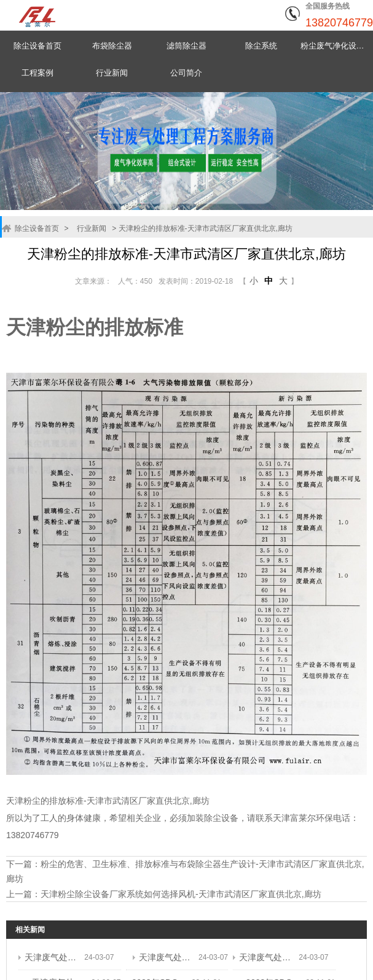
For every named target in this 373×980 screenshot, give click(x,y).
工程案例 (37, 73)
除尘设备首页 (37, 46)
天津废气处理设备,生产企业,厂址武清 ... (51, 955)
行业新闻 (112, 73)
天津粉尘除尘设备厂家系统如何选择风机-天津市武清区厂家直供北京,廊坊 (181, 892)
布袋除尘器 (112, 46)
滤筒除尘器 (186, 46)
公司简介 (186, 73)
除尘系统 (261, 46)
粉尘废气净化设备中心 (336, 46)
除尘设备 (221, 818)
